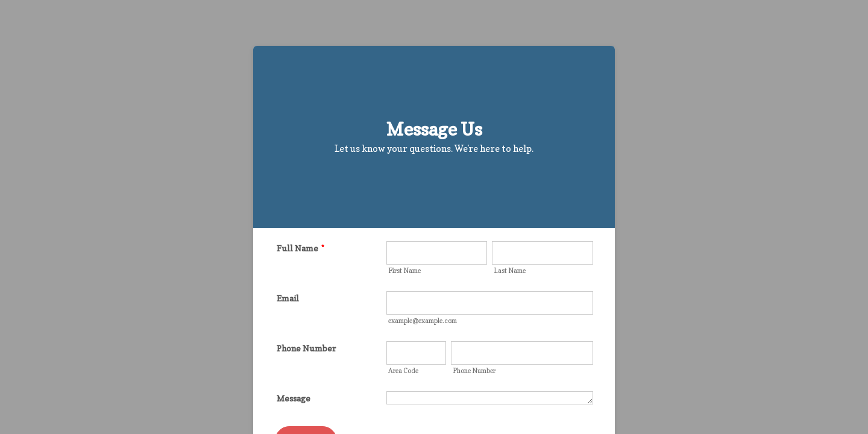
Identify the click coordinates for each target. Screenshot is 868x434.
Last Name (510, 271)
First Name (404, 271)
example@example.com (423, 321)
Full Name (300, 248)
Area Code (403, 371)
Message (294, 398)
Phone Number (306, 348)
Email (288, 298)
